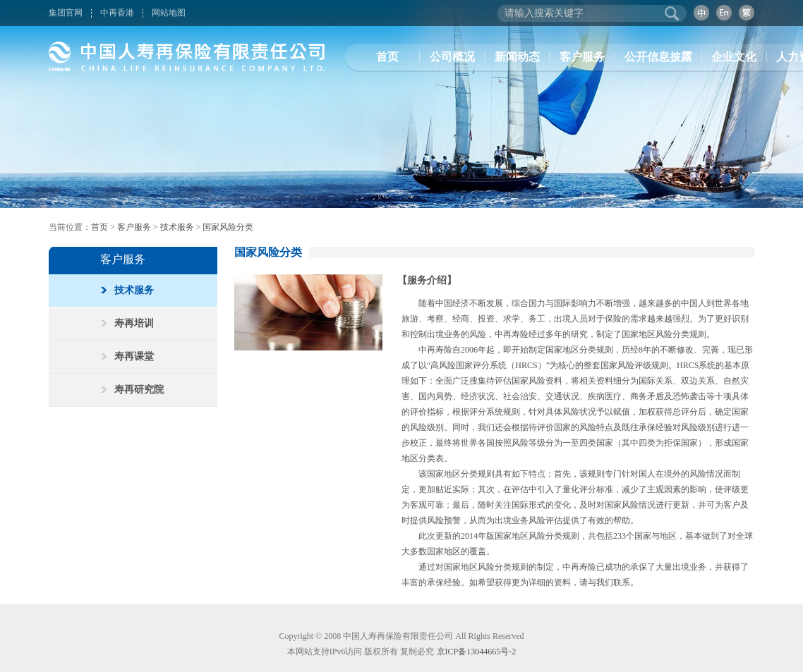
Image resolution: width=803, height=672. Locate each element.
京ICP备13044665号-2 (477, 652)
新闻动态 (517, 57)
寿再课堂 (127, 356)
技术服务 (177, 227)
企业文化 (734, 57)
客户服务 (582, 57)
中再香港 (117, 13)
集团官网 (66, 13)
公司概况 (452, 57)
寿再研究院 (132, 390)
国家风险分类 (228, 227)
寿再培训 (127, 323)
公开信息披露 (658, 57)
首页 (387, 57)
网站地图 (169, 13)
